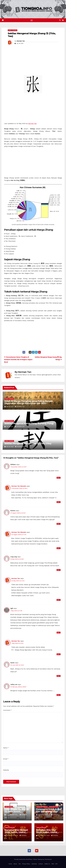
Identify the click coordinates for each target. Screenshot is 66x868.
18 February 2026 (12, 836)
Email (6, 759)
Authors (41, 864)
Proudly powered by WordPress (23, 859)
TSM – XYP (54, 864)
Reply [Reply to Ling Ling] (59, 570)
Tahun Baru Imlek (54, 807)
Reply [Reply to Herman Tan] (59, 600)
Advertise (34, 864)
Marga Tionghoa (13, 30)
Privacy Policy (26, 864)
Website (6, 770)
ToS (20, 864)
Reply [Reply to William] (59, 478)
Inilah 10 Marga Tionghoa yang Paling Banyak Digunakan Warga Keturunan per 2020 (29, 402)
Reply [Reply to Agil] (59, 633)
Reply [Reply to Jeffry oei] (59, 695)
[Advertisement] (33, 61)
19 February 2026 (44, 815)
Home (10, 864)
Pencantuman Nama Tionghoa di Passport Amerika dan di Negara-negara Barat (18, 360)
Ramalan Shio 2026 (10, 828)
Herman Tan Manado (19, 486)
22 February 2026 (12, 815)
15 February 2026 (44, 836)
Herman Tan (21, 41)
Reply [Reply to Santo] (59, 676)
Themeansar (48, 859)
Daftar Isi (47, 864)
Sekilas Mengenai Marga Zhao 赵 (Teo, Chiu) (28, 443)
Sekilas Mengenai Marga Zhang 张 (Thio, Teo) (32, 35)
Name (6, 748)
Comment (7, 710)
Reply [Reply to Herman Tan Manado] (59, 502)
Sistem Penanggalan (42, 807)
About (15, 864)
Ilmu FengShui (9, 807)
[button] (60, 20)
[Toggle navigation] (32, 20)
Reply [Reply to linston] (59, 524)
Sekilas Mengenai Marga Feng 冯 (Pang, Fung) (29, 423)
